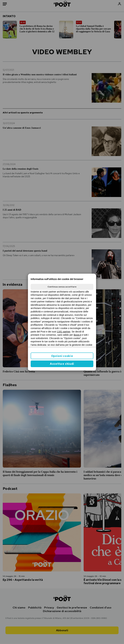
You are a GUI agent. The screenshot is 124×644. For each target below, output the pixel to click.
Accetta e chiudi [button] (62, 364)
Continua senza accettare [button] (62, 287)
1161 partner (64, 332)
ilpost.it (77, 335)
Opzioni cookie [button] (62, 356)
